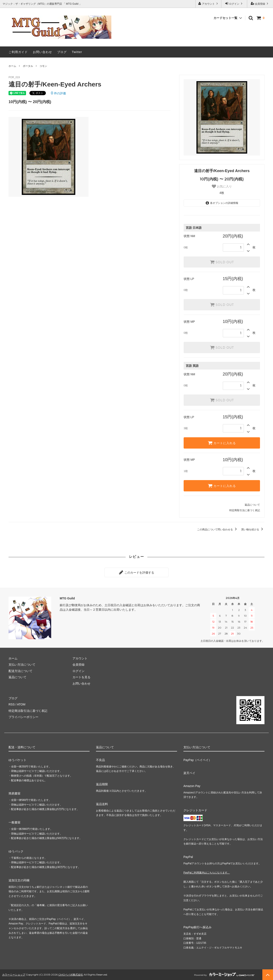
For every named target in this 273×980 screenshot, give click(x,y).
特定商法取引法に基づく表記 (28, 711)
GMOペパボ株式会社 (71, 975)
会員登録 (260, 4)
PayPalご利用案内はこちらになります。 (207, 873)
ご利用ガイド (18, 52)
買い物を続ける (253, 530)
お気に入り (222, 186)
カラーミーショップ (14, 975)
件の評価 (58, 93)
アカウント (208, 4)
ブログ (62, 52)
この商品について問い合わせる (218, 530)
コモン (43, 66)
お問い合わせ (42, 52)
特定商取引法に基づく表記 (245, 510)
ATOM (21, 704)
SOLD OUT (222, 262)
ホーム (12, 66)
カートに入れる (222, 443)
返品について (252, 505)
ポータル (28, 66)
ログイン (234, 4)
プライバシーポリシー (23, 717)
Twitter (77, 52)
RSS (12, 704)
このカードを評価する (136, 572)
